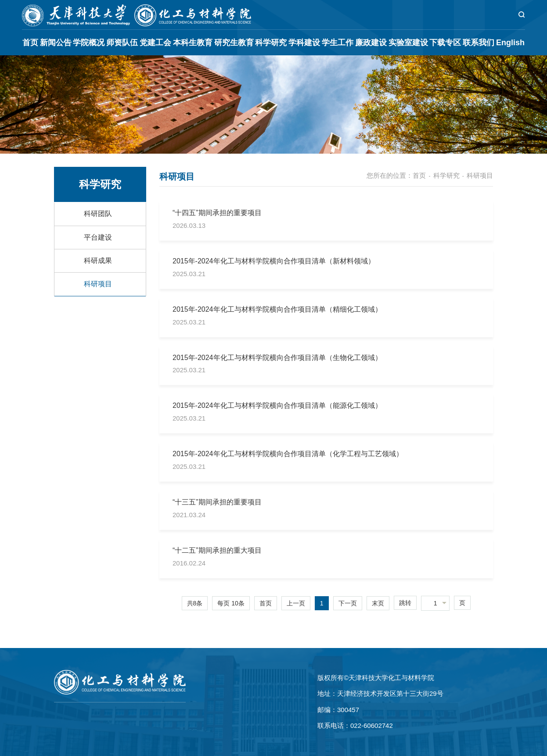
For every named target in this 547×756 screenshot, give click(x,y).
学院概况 (89, 43)
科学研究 (271, 43)
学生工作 (338, 43)
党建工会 (155, 43)
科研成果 (98, 261)
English (510, 43)
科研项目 (98, 284)
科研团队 (98, 214)
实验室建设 (408, 43)
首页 (30, 43)
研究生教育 (234, 43)
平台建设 (98, 237)
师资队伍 (122, 43)
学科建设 (304, 43)
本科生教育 (193, 43)
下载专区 (445, 43)
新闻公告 (56, 43)
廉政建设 (371, 43)
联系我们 (479, 43)
